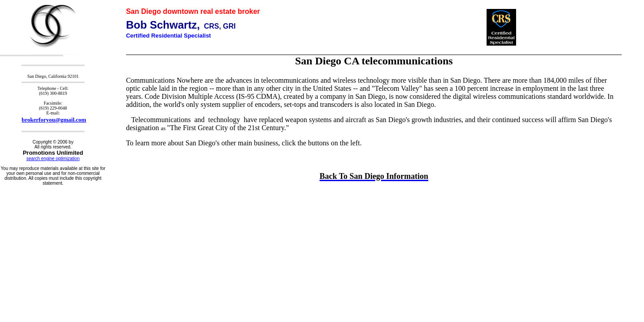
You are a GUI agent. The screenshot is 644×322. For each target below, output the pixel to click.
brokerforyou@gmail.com (54, 120)
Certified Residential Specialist (169, 36)
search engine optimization (53, 159)
